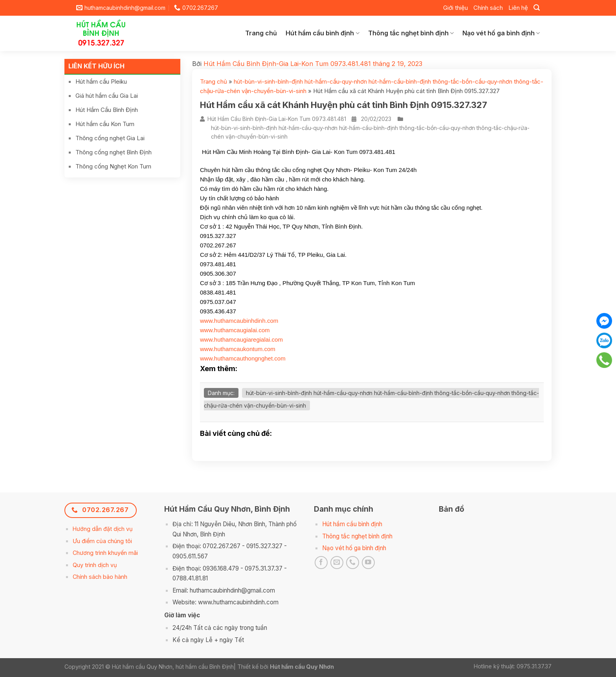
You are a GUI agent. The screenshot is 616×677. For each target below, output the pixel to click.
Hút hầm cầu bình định (322, 33)
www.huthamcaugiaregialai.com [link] (241, 339)
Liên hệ (518, 8)
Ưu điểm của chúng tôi (102, 541)
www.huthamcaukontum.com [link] (238, 349)
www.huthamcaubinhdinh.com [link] (239, 321)
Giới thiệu (456, 8)
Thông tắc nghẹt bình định (411, 33)
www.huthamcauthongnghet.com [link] (243, 358)
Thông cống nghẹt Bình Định (114, 152)
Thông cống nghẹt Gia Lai (110, 138)
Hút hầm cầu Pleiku (101, 81)
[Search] (537, 8)
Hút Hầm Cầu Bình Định (107, 110)
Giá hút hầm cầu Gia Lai (107, 96)
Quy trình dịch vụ (95, 565)
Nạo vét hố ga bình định (501, 33)
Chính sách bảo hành (100, 577)
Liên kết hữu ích (96, 66)
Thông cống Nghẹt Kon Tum (113, 166)
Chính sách (488, 8)
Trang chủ (261, 33)
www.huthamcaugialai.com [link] (235, 330)
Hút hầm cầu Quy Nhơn (302, 667)
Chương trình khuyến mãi (105, 553)
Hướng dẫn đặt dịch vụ (103, 529)
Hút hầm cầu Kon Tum (105, 124)
